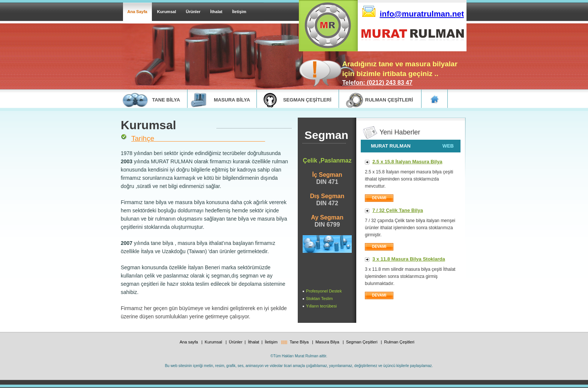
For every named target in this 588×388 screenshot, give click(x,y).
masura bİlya (232, 100)
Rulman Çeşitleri (399, 342)
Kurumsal (167, 12)
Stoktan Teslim (319, 298)
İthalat (216, 12)
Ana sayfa (189, 342)
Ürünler (193, 12)
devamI (379, 198)
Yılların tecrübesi (321, 306)
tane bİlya (166, 100)
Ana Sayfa (137, 12)
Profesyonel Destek (324, 291)
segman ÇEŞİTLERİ (307, 100)
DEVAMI (379, 247)
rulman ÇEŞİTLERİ (389, 100)
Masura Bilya (328, 342)
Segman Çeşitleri (362, 342)
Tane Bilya (300, 342)
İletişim (239, 12)
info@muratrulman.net (422, 14)
